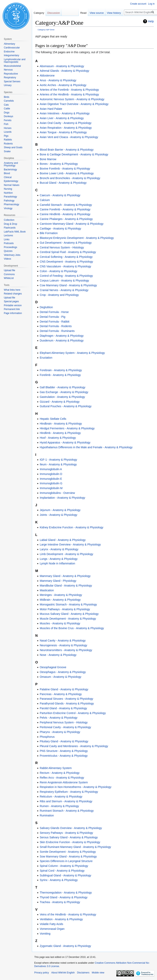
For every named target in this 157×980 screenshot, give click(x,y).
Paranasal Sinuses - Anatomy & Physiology (66, 699)
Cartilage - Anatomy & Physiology (60, 229)
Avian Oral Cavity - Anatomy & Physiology (66, 123)
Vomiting (45, 934)
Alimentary (9, 44)
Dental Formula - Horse (54, 312)
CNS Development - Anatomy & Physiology (66, 262)
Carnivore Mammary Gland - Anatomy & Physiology (72, 224)
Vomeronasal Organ (52, 929)
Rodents (8, 144)
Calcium (45, 200)
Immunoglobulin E (51, 479)
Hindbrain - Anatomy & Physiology (61, 424)
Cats (6, 105)
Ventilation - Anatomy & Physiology (61, 919)
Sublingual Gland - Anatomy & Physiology (65, 875)
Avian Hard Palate (51, 109)
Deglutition (46, 307)
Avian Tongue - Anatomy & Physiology (63, 132)
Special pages (11, 301)
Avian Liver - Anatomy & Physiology (62, 118)
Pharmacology (11, 204)
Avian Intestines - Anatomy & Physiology (65, 113)
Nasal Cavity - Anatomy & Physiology (63, 641)
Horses (8, 128)
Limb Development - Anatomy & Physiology (66, 554)
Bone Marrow (48, 159)
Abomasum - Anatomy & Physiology (62, 66)
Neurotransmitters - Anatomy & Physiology (66, 650)
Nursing (8, 189)
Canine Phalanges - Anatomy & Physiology (66, 219)
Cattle (7, 109)
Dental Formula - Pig (52, 317)
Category (39, 13)
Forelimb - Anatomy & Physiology (60, 375)
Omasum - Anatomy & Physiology (60, 677)
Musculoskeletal (12, 66)
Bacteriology (10, 170)
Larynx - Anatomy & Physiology (59, 549)
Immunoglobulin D (51, 474)
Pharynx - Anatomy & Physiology (60, 732)
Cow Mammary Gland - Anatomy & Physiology (68, 285)
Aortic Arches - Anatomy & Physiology (63, 85)
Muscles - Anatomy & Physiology (60, 623)
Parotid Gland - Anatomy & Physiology (63, 708)
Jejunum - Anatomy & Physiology (60, 510)
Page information (13, 313)
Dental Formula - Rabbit (54, 322)
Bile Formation (49, 233)
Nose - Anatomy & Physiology (58, 655)
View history (114, 13)
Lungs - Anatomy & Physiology (59, 559)
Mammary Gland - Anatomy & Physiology (65, 576)
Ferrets (8, 120)
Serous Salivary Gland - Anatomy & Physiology (69, 837)
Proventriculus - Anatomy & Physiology (64, 756)
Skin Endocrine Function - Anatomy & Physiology (70, 842)
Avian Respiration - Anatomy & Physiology (66, 128)
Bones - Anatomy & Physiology (59, 164)
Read (83, 13)
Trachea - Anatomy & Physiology (60, 902)
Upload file (9, 270)
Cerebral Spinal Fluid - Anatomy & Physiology (68, 252)
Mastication (47, 590)
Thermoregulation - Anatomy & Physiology (66, 893)
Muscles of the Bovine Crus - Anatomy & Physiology (72, 628)
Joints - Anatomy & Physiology (58, 515)
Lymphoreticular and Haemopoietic (15, 61)
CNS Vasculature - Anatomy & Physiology (65, 266)
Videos (7, 259)
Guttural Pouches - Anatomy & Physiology (66, 406)
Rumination (47, 815)
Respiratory (10, 77)
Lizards (8, 132)
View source (97, 13)
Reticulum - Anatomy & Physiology (61, 797)
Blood (7, 173)
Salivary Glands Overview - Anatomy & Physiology (71, 828)
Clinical (8, 177)
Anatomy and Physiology (11, 164)
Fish (6, 124)
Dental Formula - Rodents (56, 326)
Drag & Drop (10, 224)
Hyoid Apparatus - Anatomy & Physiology (65, 442)
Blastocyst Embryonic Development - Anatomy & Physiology (77, 238)
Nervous (8, 70)
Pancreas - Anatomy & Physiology (61, 694)
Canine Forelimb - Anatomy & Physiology (65, 209)
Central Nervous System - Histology (62, 247)
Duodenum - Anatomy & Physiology (62, 340)
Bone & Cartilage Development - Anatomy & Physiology (74, 154)
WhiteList (9, 278)
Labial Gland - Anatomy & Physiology (63, 540)
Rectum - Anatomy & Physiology (60, 773)
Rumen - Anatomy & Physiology (59, 806)
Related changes (13, 294)
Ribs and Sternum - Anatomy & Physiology (66, 801)
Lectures (8, 235)
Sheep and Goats (13, 147)
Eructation (46, 358)
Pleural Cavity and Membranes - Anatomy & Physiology (74, 746)
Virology (8, 208)
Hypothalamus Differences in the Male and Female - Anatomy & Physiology (86, 447)
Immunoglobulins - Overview (57, 493)
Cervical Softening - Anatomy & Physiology (66, 257)
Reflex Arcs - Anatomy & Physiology (62, 778)
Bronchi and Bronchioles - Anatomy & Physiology (70, 178)
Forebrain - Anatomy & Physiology (61, 370)
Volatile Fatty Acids (51, 924)
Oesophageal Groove (53, 667)
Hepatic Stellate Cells (53, 419)
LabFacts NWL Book (15, 232)
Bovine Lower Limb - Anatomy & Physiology (67, 173)
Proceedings (10, 247)
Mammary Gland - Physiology (58, 581)
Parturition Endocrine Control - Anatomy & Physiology (73, 713)
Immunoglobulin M (51, 488)
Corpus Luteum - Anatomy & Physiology (64, 281)
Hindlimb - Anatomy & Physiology (60, 433)
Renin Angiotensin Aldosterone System (64, 782)
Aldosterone (47, 76)
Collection (9, 220)
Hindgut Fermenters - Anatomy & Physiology (67, 428)
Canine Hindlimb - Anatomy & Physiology (65, 214)
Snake (7, 151)
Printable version (13, 305)
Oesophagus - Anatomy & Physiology (63, 672)
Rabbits (8, 140)
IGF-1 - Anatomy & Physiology (58, 460)
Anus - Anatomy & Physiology (58, 80)
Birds (6, 97)
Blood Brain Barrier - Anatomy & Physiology (67, 150)
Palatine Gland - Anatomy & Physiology (64, 689)
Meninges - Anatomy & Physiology (61, 595)
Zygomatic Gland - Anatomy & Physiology (65, 946)
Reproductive (11, 74)
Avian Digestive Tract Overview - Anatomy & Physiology (74, 104)
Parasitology (10, 197)
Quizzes (8, 251)
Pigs (6, 136)
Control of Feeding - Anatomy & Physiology (66, 276)
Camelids (9, 101)
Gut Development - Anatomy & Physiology (66, 243)
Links (7, 239)
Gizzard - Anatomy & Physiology (60, 402)
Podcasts (9, 243)
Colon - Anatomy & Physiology (58, 271)
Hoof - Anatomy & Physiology (58, 438)
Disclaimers (83, 973)
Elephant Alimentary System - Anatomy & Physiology (72, 353)
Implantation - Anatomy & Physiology (62, 498)
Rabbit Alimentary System (56, 768)
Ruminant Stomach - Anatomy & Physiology (67, 811)
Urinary (8, 85)
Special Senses (12, 81)
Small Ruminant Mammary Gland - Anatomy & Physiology (75, 847)
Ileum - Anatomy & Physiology (58, 464)
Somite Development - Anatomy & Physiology (68, 852)
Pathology (9, 201)
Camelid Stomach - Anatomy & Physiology (66, 205)
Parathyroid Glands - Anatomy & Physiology (67, 703)
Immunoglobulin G (51, 483)
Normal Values (12, 185)
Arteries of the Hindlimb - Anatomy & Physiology (69, 94)
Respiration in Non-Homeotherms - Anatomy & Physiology (76, 787)
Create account (138, 4)
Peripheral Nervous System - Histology (64, 722)
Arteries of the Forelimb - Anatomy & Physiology (69, 90)
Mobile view (98, 973)
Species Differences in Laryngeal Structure (66, 861)
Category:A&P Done (46, 30)
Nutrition (8, 193)
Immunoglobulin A (51, 469)
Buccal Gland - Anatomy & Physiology (63, 183)
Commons (9, 274)
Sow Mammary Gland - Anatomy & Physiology (68, 856)
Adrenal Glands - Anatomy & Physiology (64, 71)
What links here (12, 290)
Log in (151, 4)
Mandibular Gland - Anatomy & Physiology (66, 586)
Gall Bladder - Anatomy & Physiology (62, 387)
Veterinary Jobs (12, 255)
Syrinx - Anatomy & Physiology (59, 880)
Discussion (54, 13)
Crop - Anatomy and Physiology (59, 295)
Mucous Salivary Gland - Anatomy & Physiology (69, 614)
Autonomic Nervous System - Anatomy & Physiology (72, 99)
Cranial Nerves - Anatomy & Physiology (64, 290)
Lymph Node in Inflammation (57, 563)
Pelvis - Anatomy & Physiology (58, 718)
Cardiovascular (12, 48)
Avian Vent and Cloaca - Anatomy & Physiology (69, 137)
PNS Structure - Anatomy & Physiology (64, 751)
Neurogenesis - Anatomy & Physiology (63, 645)
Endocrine (9, 52)
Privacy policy (42, 973)
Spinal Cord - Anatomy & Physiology (62, 871)
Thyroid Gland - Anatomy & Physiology (64, 897)
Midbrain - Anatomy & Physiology (60, 600)
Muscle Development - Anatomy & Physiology (68, 619)
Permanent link (12, 309)
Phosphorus (47, 737)
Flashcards (10, 228)
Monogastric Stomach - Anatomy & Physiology (68, 604)
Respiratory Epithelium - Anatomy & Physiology (69, 792)
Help (151, 21)
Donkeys (8, 116)
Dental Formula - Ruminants (57, 331)
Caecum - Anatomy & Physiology (60, 195)
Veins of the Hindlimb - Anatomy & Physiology (68, 914)
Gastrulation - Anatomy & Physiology (62, 397)
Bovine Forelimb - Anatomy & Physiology (65, 169)
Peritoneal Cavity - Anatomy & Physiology (65, 727)
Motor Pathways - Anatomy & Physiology (65, 609)
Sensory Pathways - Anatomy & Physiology (66, 833)
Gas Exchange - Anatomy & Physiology (64, 392)
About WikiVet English (63, 973)
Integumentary (11, 55)
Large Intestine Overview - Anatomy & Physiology (70, 544)
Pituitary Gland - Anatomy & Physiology (64, 741)
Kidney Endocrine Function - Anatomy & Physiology (71, 527)
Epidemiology (11, 181)
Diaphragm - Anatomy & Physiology (62, 336)
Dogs (7, 113)
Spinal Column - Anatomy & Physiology (64, 866)
